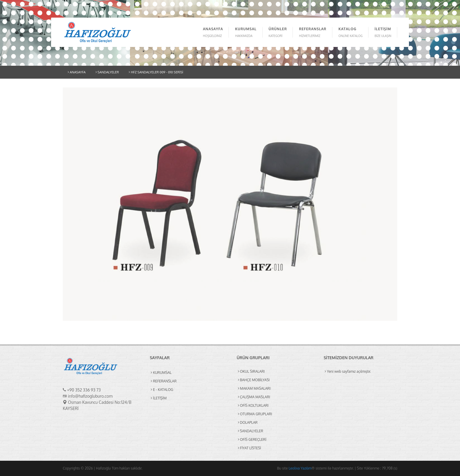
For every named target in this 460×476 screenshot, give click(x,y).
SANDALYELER (107, 72)
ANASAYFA (77, 72)
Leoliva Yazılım (300, 468)
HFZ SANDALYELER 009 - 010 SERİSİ (156, 72)
